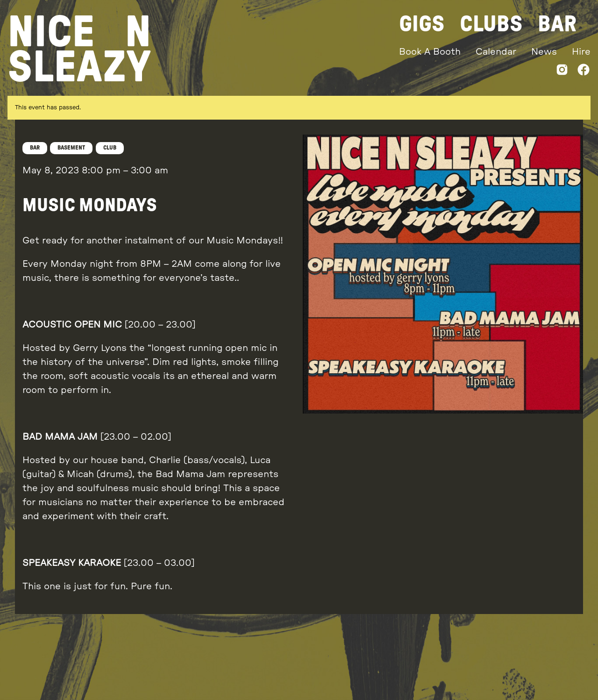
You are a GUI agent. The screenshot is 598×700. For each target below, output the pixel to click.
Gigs (422, 24)
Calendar (496, 52)
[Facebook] (584, 72)
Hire (581, 52)
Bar (557, 24)
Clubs (491, 24)
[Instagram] (562, 72)
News (544, 52)
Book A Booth (430, 52)
